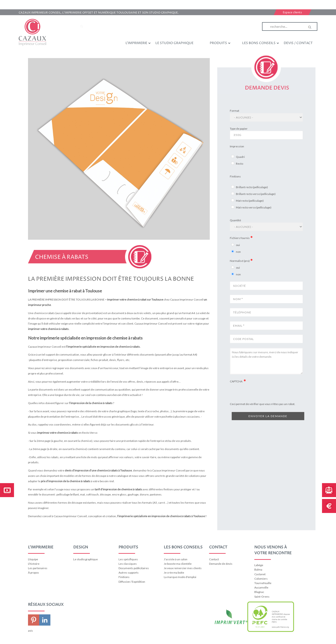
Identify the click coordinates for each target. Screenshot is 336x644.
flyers (121, 360)
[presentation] (265, 401)
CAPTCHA (236, 381)
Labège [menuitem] (259, 565)
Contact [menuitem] (214, 559)
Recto (240, 164)
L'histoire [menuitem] (34, 564)
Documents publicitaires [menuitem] (134, 568)
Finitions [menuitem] (124, 577)
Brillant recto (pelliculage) (252, 187)
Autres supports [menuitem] (129, 573)
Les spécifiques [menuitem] (128, 559)
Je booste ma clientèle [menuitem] (178, 564)
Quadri (240, 157)
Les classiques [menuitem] (128, 564)
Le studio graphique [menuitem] (174, 43)
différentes (156, 489)
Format (234, 111)
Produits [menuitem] (220, 43)
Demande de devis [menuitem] (221, 564)
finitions (169, 489)
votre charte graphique (116, 411)
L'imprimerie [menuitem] (138, 43)
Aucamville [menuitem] (261, 587)
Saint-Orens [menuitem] (262, 597)
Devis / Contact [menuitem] (298, 43)
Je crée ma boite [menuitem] (174, 573)
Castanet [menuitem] (260, 574)
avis (30, 631)
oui (238, 245)
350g (266, 135)
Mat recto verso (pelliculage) (254, 207)
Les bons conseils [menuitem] (261, 43)
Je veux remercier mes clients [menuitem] (183, 568)
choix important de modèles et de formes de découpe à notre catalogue (84, 476)
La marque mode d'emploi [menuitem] (180, 577)
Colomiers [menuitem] (261, 579)
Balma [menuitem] (258, 570)
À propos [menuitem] (33, 573)
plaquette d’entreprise (43, 360)
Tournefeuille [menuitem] (263, 583)
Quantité (235, 220)
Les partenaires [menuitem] (38, 568)
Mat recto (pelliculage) (250, 201)
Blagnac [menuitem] (259, 592)
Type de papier (239, 129)
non (238, 252)
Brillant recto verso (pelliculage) (256, 194)
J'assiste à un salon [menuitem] (176, 559)
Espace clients (292, 12)
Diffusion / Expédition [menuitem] (132, 582)
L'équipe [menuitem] (33, 559)
